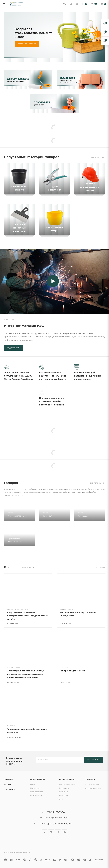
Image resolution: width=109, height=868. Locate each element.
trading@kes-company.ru (56, 818)
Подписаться (94, 760)
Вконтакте (44, 832)
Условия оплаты (92, 784)
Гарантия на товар (68, 784)
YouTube (65, 832)
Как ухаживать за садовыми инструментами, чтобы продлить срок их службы (28, 617)
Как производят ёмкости (72, 672)
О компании (38, 779)
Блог (61, 799)
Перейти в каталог (27, 44)
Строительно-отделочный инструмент (19, 228)
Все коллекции (98, 157)
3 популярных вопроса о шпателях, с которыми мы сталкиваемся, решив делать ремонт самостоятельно (26, 675)
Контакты (63, 795)
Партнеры (10, 790)
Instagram (51, 832)
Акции (8, 784)
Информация (67, 779)
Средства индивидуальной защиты (90, 187)
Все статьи (100, 569)
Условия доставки (93, 788)
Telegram (58, 832)
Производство (37, 792)
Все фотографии (98, 484)
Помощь (90, 779)
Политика (64, 792)
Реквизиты (64, 788)
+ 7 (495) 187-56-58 (55, 812)
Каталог (9, 779)
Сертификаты (36, 795)
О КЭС (33, 784)
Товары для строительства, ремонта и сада (33, 33)
